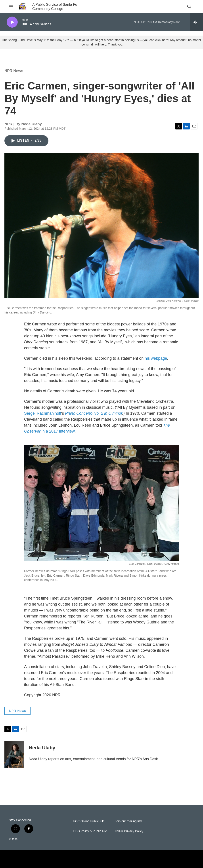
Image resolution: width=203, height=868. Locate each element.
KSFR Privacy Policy (129, 831)
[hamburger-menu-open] (11, 7)
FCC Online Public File (89, 821)
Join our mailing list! (129, 821)
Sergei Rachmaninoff (43, 413)
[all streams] (196, 22)
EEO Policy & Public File (90, 831)
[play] (12, 22)
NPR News (14, 71)
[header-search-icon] (189, 7)
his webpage (156, 358)
